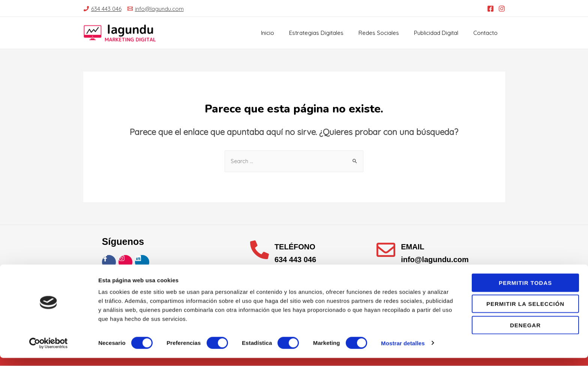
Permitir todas (525, 291)
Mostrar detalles (403, 351)
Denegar (525, 333)
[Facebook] (490, 9)
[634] (103, 9)
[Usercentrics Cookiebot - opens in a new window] (49, 351)
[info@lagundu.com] (156, 9)
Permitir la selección (525, 312)
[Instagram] (502, 9)
